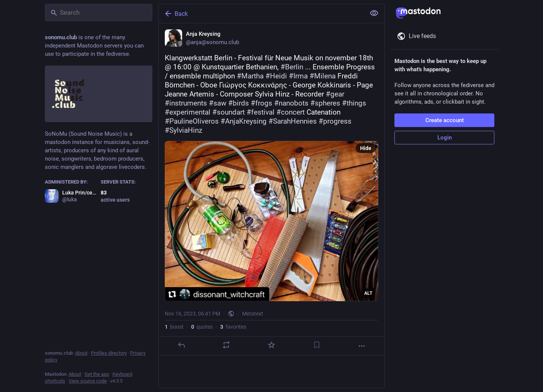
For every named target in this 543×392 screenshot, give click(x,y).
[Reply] (181, 345)
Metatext (253, 314)
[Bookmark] (317, 345)
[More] (362, 346)
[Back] (261, 14)
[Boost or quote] (226, 345)
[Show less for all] (374, 13)
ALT (368, 293)
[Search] (99, 12)
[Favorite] (271, 345)
